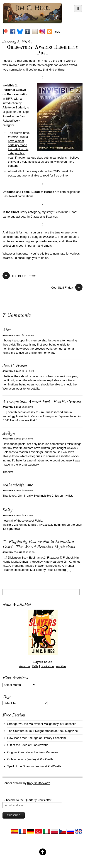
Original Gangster (19, 752)
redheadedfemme (18, 485)
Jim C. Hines (15, 366)
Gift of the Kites (17, 745)
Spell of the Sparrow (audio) (25, 766)
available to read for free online (48, 175)
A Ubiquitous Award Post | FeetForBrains (42, 402)
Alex (7, 330)
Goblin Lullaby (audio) (22, 759)
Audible (61, 666)
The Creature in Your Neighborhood (30, 731)
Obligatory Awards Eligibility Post (42, 50)
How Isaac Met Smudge (23, 738)
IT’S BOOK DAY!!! (19, 276)
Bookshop (47, 666)
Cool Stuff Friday (67, 288)
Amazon (25, 666)
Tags (7, 697)
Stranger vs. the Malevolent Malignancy (33, 724)
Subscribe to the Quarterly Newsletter (27, 800)
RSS (57, 32)
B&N (35, 666)
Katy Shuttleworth (39, 783)
